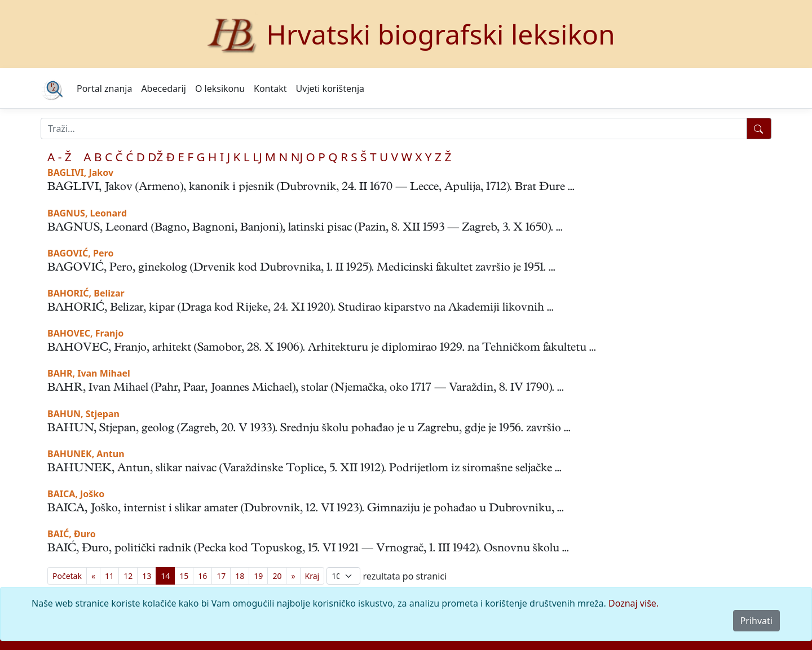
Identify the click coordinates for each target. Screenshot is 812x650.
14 (165, 576)
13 (147, 576)
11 (109, 576)
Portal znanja (104, 89)
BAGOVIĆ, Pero (80, 253)
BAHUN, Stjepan (83, 414)
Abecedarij (163, 89)
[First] (67, 576)
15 (184, 576)
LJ (257, 157)
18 (240, 576)
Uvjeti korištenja (330, 89)
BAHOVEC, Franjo (85, 333)
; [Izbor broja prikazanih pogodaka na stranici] (343, 576)
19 (258, 576)
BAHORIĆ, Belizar (86, 293)
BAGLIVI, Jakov (80, 173)
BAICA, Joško (76, 494)
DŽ (155, 157)
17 (221, 576)
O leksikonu (220, 89)
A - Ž (59, 157)
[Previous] (93, 576)
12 (128, 576)
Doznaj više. (634, 603)
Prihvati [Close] (756, 621)
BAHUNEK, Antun (86, 454)
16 (202, 576)
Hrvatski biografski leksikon (441, 34)
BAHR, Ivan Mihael (89, 373)
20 (277, 576)
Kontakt (270, 89)
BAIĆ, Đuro (72, 534)
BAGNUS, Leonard (87, 213)
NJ (297, 157)
